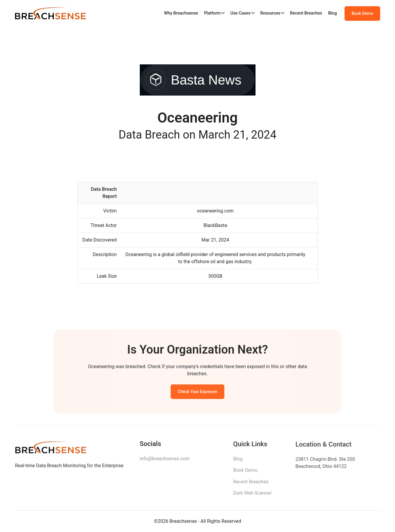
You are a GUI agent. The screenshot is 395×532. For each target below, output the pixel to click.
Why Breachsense (181, 13)
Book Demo (362, 13)
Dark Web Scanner (253, 495)
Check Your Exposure (197, 393)
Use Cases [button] (240, 13)
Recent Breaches (306, 13)
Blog (333, 13)
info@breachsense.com (165, 460)
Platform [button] (212, 13)
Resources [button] (270, 13)
